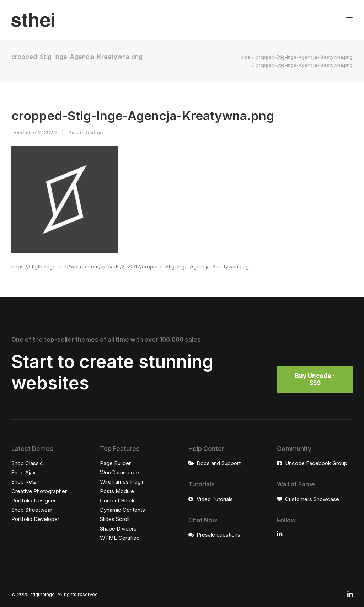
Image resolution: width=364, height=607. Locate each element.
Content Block (117, 500)
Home (244, 57)
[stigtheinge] (33, 20)
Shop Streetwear (32, 510)
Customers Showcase (312, 499)
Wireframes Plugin (122, 482)
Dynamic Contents (122, 510)
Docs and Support (219, 463)
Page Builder (115, 463)
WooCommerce (119, 472)
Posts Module (117, 491)
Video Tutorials (215, 499)
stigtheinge (89, 132)
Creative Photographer (39, 491)
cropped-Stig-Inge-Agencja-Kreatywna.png (304, 57)
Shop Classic (27, 463)
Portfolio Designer (34, 500)
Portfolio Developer (35, 519)
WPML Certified (120, 538)
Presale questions (218, 535)
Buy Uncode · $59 (315, 379)
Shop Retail (25, 482)
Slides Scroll (115, 519)
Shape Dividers (118, 529)
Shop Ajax (23, 472)
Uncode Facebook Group (316, 463)
